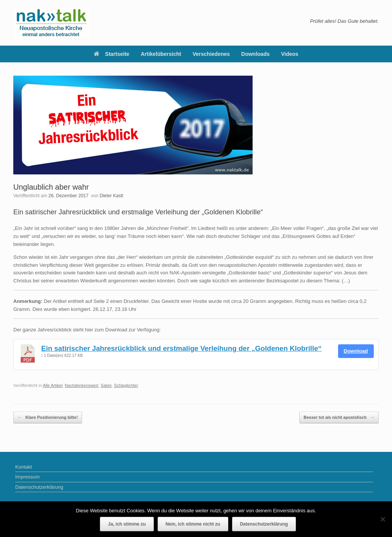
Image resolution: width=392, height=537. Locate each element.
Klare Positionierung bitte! (48, 417)
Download (356, 351)
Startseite (112, 54)
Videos (290, 54)
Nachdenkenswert (82, 385)
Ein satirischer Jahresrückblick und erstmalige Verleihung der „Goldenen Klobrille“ (182, 348)
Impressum (27, 477)
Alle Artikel (53, 385)
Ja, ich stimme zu (127, 524)
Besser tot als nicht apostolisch (339, 417)
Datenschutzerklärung (39, 487)
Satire (106, 385)
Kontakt (24, 467)
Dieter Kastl (111, 196)
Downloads (255, 54)
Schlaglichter (126, 385)
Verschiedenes (211, 54)
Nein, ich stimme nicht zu (193, 524)
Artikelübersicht (161, 54)
